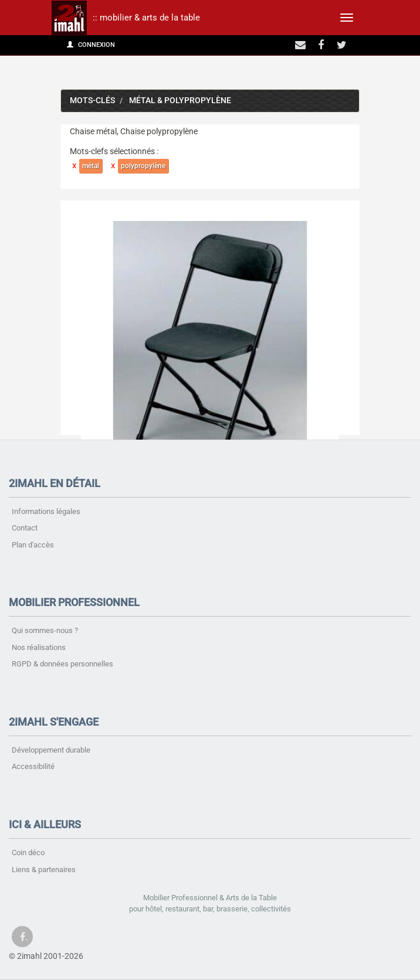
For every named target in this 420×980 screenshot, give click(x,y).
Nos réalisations (39, 647)
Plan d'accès (33, 545)
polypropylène (143, 166)
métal (91, 166)
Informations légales (46, 511)
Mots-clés (92, 101)
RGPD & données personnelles (62, 664)
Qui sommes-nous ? (45, 630)
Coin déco (28, 853)
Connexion (91, 45)
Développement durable (51, 750)
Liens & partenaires (44, 870)
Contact (25, 528)
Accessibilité (33, 766)
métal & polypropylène (180, 101)
